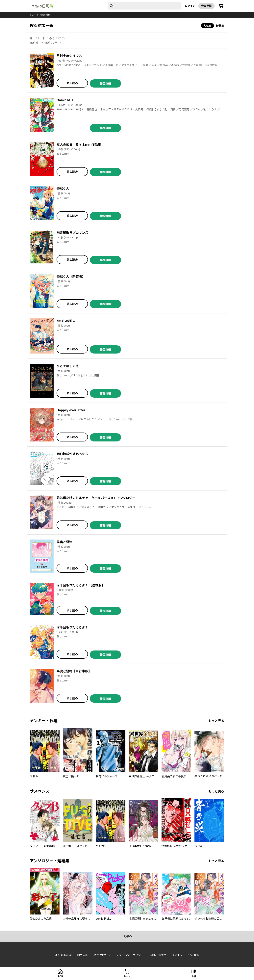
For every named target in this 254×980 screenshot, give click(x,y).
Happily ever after (71, 410)
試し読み (72, 83)
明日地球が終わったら (72, 454)
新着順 (220, 26)
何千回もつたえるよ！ (72, 627)
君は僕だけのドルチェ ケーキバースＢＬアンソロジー (96, 498)
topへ (127, 936)
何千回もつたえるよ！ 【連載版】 (81, 585)
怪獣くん (63, 189)
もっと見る (216, 721)
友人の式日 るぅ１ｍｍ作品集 (79, 145)
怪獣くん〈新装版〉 (71, 277)
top (32, 15)
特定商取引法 (102, 955)
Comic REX (65, 100)
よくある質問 (63, 955)
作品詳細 (105, 83)
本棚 (194, 976)
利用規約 (83, 955)
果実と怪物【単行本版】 (74, 671)
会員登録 (206, 6)
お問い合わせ (158, 955)
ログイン (190, 6)
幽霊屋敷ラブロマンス (72, 233)
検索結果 (45, 15)
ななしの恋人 (66, 321)
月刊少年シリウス (69, 56)
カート (127, 976)
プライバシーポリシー (130, 955)
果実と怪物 (64, 542)
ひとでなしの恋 (68, 366)
